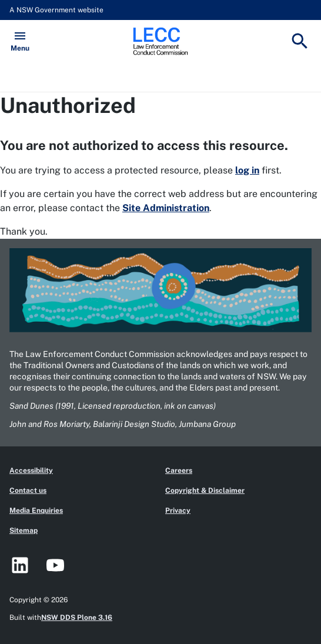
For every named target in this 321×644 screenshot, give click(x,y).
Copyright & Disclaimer (205, 490)
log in (247, 170)
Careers (179, 471)
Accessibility (31, 471)
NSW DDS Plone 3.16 (77, 618)
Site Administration (166, 208)
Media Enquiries (36, 510)
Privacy (178, 510)
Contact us (28, 490)
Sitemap (24, 530)
